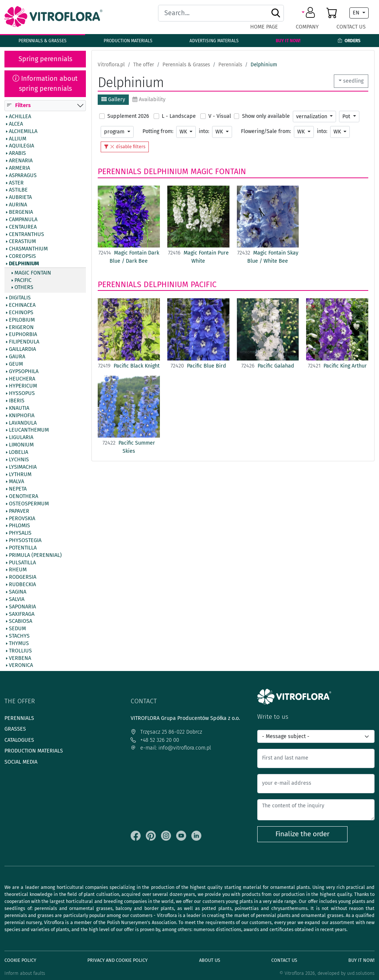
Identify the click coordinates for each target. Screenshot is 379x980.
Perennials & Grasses (43, 41)
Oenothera (24, 496)
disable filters (125, 147)
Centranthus (26, 234)
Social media (21, 762)
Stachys (19, 636)
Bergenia (21, 212)
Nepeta (18, 489)
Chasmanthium (28, 249)
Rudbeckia (22, 585)
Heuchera (22, 379)
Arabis (17, 153)
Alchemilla (23, 131)
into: (204, 131)
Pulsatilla (22, 562)
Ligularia (21, 438)
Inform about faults (25, 973)
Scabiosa (21, 621)
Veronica (21, 665)
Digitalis (20, 298)
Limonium (21, 445)
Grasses (15, 729)
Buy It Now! (288, 41)
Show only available (266, 116)
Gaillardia (22, 349)
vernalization (312, 117)
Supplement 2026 (128, 116)
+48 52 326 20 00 (155, 740)
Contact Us (351, 27)
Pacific (23, 280)
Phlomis (19, 526)
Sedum (17, 629)
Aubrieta (20, 197)
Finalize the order (302, 834)
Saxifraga (22, 614)
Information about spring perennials (45, 84)
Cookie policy (20, 960)
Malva (16, 482)
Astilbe (18, 190)
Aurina (18, 205)
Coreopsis (22, 256)
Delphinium (24, 263)
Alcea (16, 124)
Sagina (18, 592)
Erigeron (21, 327)
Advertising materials (214, 41)
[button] (310, 13)
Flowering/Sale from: (266, 131)
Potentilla (23, 548)
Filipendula (24, 342)
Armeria (19, 168)
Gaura (17, 357)
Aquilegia (21, 146)
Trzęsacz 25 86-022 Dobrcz (166, 732)
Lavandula (23, 423)
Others (24, 288)
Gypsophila (24, 371)
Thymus (19, 644)
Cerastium (22, 242)
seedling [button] (353, 81)
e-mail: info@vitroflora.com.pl (171, 748)
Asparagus (23, 175)
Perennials (120, 172)
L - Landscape (179, 116)
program (115, 132)
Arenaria (21, 161)
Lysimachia (23, 467)
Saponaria (22, 607)
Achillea (20, 117)
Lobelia (19, 452)
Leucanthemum (29, 430)
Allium (18, 139)
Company (307, 27)
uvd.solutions (361, 973)
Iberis (17, 401)
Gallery (113, 99)
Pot (347, 117)
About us (210, 960)
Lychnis (19, 459)
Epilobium (22, 320)
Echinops (21, 313)
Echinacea (22, 305)
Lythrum (20, 474)
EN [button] (357, 13)
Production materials (128, 41)
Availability (149, 99)
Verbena (20, 658)
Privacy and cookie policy (118, 960)
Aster (16, 183)
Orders (349, 41)
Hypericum (23, 386)
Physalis (20, 533)
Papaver (19, 511)
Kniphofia (22, 415)
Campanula (23, 219)
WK (184, 132)
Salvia (17, 599)
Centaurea (23, 227)
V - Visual (220, 116)
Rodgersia (23, 577)
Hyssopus (22, 393)
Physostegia (25, 541)
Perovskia (22, 518)
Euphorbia (23, 335)
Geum (16, 364)
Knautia (19, 408)
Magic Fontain (33, 273)
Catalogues (19, 740)
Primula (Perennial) (35, 555)
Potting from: (158, 131)
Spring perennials (45, 59)
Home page (264, 27)
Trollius (20, 651)
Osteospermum (29, 504)
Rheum (18, 570)
